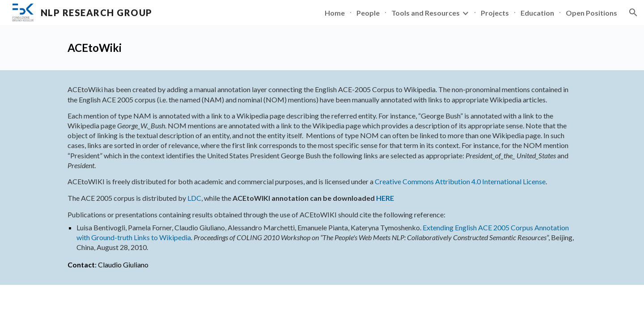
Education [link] (537, 13)
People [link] (368, 13)
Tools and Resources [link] (426, 13)
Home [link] (335, 13)
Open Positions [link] (591, 13)
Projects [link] (495, 13)
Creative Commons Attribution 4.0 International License (460, 181)
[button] (633, 13)
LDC (194, 198)
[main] (322, 48)
